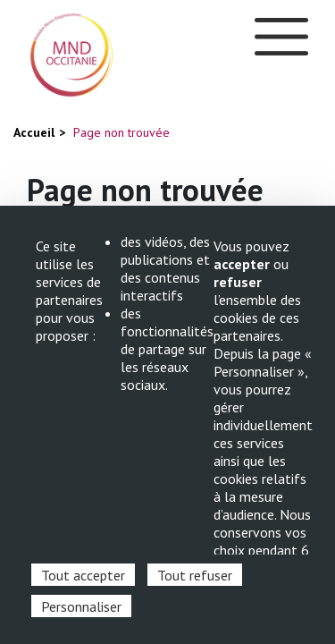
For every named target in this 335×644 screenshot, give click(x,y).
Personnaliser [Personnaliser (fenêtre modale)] (81, 606)
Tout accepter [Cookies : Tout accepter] (83, 575)
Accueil (34, 132)
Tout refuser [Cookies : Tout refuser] (195, 575)
